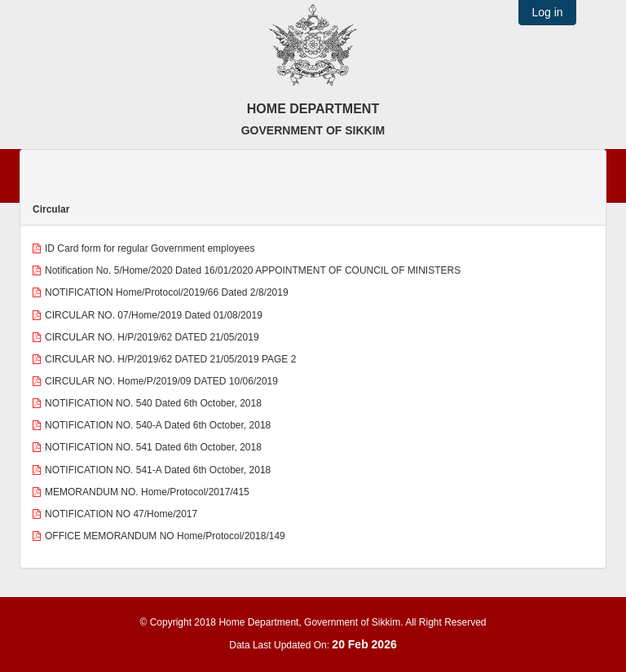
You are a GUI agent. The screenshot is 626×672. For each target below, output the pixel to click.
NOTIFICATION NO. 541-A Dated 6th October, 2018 (158, 470)
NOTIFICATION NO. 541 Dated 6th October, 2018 (153, 447)
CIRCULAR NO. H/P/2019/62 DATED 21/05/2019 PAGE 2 (170, 359)
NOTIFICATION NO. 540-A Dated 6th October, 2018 (158, 425)
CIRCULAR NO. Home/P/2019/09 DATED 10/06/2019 (161, 381)
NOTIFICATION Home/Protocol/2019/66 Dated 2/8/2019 (167, 292)
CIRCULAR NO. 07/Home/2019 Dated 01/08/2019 (154, 315)
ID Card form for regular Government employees (150, 248)
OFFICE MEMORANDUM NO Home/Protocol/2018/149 (165, 536)
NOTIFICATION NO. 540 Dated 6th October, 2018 (153, 403)
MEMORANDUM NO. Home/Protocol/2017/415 (147, 492)
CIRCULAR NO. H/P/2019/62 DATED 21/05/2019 (152, 337)
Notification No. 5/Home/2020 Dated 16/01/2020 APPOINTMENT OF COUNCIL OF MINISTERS (253, 270)
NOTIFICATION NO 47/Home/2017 (121, 514)
